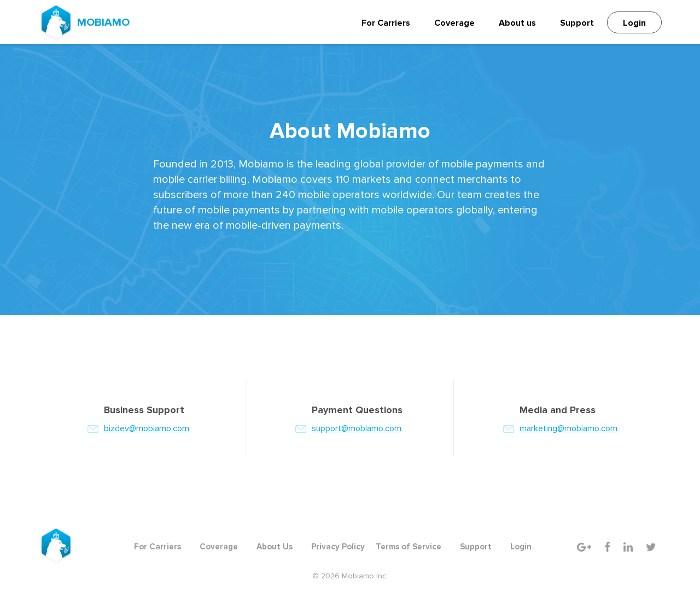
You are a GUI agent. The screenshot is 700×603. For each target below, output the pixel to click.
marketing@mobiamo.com (568, 428)
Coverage (454, 23)
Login (634, 23)
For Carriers (386, 23)
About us (517, 23)
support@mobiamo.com (357, 428)
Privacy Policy (338, 547)
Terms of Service (409, 547)
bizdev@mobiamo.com (147, 428)
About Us (275, 547)
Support (577, 23)
